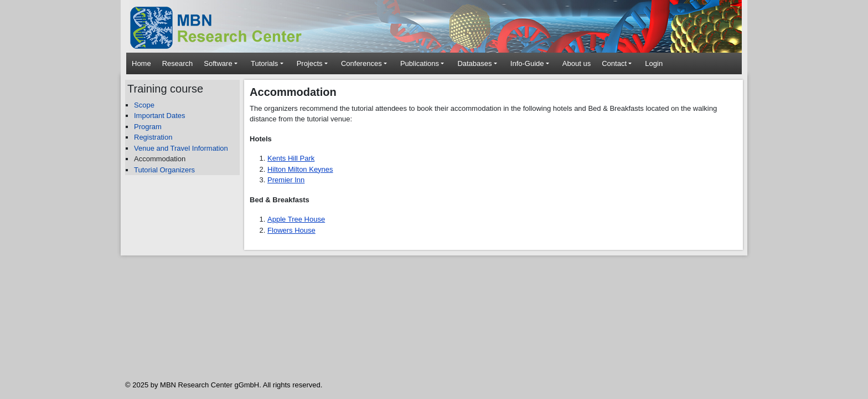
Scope (144, 105)
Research (178, 63)
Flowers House (291, 230)
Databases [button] (474, 63)
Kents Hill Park (291, 158)
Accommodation (160, 159)
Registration (153, 137)
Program (148, 127)
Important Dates (160, 116)
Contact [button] (614, 63)
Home (141, 63)
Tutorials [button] (264, 63)
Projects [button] (310, 63)
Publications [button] (420, 63)
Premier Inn (286, 180)
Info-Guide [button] (527, 63)
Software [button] (218, 63)
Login (654, 63)
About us (577, 63)
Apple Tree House (296, 219)
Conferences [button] (361, 63)
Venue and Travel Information (181, 148)
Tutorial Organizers (164, 170)
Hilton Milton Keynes (300, 169)
